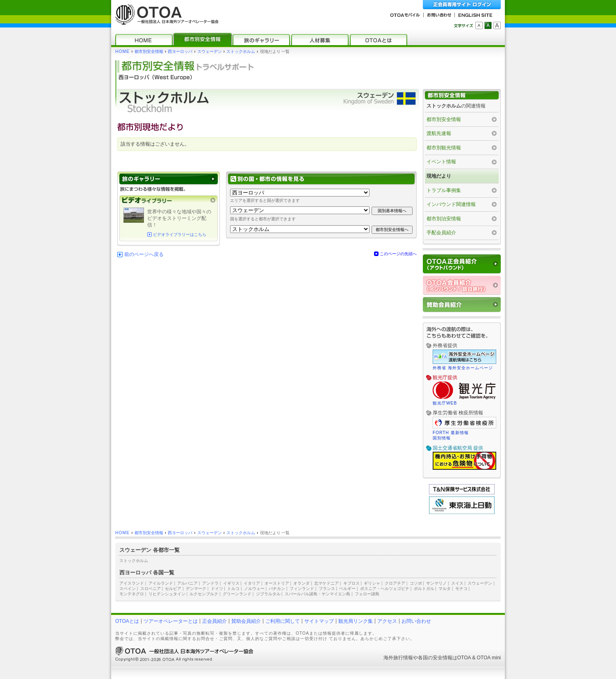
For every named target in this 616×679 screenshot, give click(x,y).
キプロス (351, 583)
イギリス (231, 583)
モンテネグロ (132, 594)
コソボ (416, 583)
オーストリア (277, 583)
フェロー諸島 (367, 594)
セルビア (173, 589)
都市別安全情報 (149, 51)
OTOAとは (127, 621)
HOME (122, 51)
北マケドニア (326, 583)
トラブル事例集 (444, 190)
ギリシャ (372, 583)
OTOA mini (489, 658)
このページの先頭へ (398, 254)
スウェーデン (210, 51)
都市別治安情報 (444, 219)
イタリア (252, 583)
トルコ (233, 589)
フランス (327, 589)
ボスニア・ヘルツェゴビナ (385, 589)
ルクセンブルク (204, 594)
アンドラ (210, 583)
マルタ (445, 589)
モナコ (461, 589)
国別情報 (442, 438)
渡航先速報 (439, 133)
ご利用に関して (283, 621)
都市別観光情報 (444, 148)
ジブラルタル (268, 594)
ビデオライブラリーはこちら (180, 234)
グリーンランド (237, 594)
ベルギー (347, 589)
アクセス (387, 621)
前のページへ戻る (144, 254)
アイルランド (161, 583)
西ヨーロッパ (180, 51)
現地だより (439, 176)
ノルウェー (254, 589)
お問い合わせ (416, 621)
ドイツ (217, 589)
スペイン (128, 589)
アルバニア (187, 583)
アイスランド (132, 583)
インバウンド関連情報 (451, 204)
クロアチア (395, 583)
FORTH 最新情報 (451, 433)
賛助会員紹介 (246, 621)
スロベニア (151, 589)
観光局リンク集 (356, 621)
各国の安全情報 (435, 658)
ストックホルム (241, 51)
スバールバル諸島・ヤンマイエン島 (317, 594)
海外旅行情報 (398, 658)
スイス (457, 583)
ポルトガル (424, 589)
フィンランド (302, 589)
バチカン (277, 589)
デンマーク (196, 589)
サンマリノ (436, 583)
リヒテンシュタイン (167, 594)
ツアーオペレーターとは (171, 621)
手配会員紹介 (441, 233)
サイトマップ (319, 621)
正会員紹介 (214, 621)
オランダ (301, 583)
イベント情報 (441, 162)
